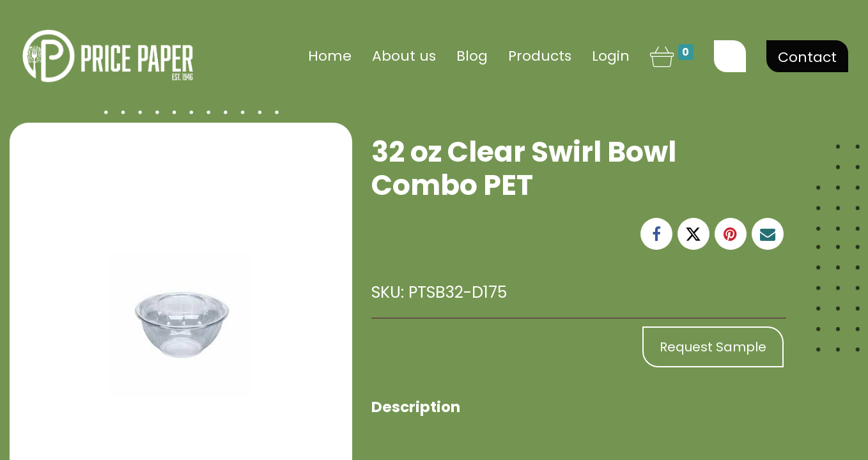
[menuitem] (330, 56)
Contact (807, 57)
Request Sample (713, 347)
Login (611, 56)
